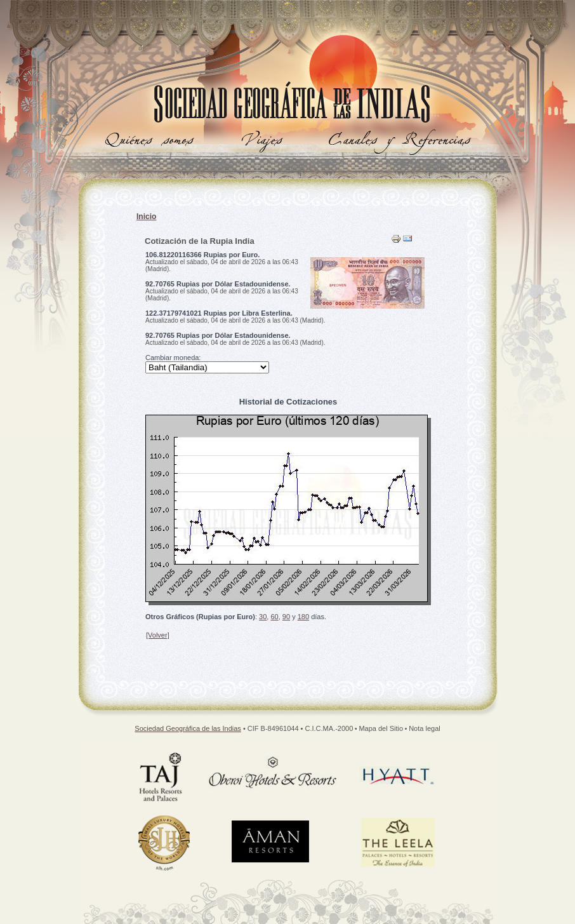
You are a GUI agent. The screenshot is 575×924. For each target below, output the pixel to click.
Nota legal (425, 728)
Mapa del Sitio (381, 728)
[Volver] (158, 635)
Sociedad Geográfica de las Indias (188, 728)
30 (263, 617)
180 (303, 617)
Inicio (146, 217)
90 (286, 617)
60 (274, 617)
